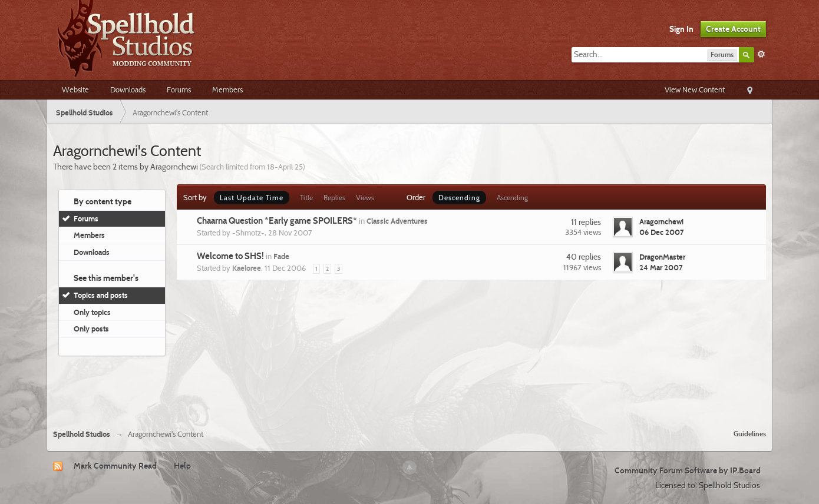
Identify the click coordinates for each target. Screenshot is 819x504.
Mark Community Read (115, 466)
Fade (281, 256)
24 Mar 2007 (661, 267)
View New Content (695, 89)
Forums (179, 89)
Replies (334, 198)
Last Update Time (252, 198)
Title (306, 198)
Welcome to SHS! (230, 256)
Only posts (91, 329)
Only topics (92, 312)
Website (75, 89)
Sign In (681, 29)
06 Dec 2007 (662, 232)
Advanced (761, 54)
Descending (459, 198)
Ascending (512, 198)
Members (227, 89)
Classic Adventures (397, 221)
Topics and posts (101, 295)
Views (365, 198)
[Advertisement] (410, 388)
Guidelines (750, 434)
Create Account (733, 29)
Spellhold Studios (82, 434)
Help (182, 466)
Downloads (128, 89)
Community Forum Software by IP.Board (688, 470)
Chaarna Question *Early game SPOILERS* (277, 221)
